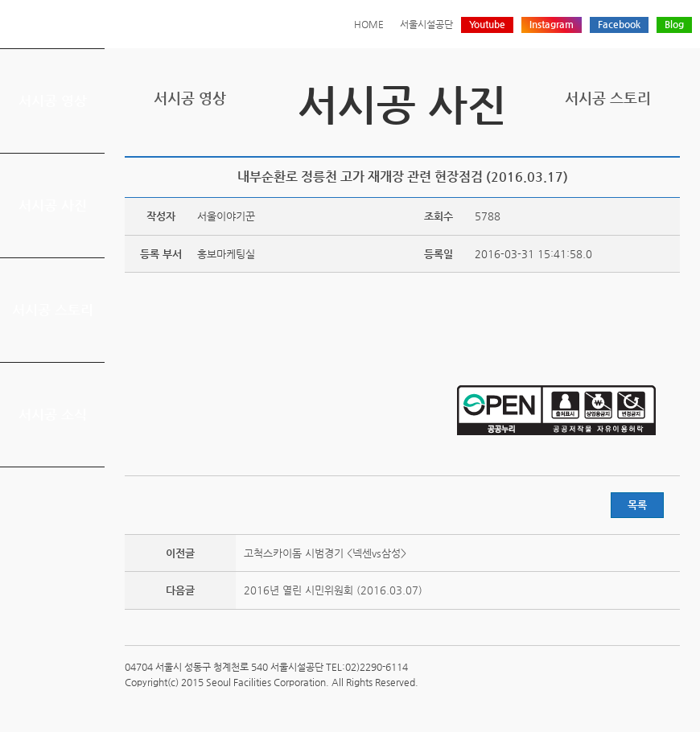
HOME (369, 24)
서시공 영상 (53, 101)
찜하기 (670, 143)
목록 (637, 505)
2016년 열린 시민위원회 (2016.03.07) (333, 590)
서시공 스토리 (53, 310)
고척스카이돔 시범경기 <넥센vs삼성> (325, 553)
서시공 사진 (53, 205)
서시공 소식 (53, 414)
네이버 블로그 (645, 143)
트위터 (595, 143)
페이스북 (620, 143)
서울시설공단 (426, 24)
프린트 (570, 143)
